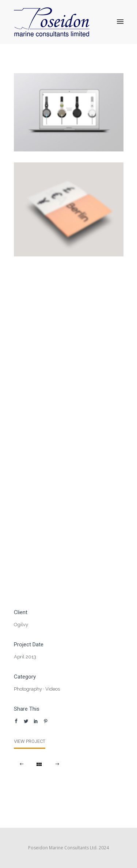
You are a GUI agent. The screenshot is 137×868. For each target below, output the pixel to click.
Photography (28, 689)
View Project (30, 741)
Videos (53, 689)
